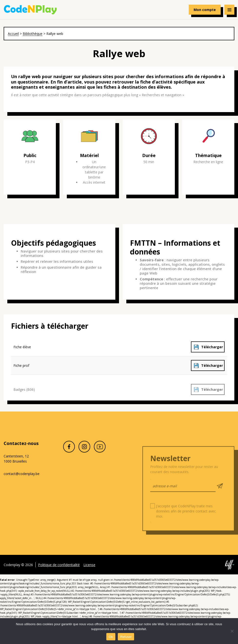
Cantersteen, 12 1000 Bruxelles (16, 459)
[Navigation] (229, 10)
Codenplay (30, 10)
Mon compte (205, 10)
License (89, 570)
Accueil (13, 34)
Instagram (84, 452)
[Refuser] (232, 631)
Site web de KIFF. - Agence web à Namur (229, 570)
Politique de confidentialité (59, 570)
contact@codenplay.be (22, 474)
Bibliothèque (33, 34)
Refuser (126, 637)
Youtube (100, 452)
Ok (111, 637)
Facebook (69, 452)
